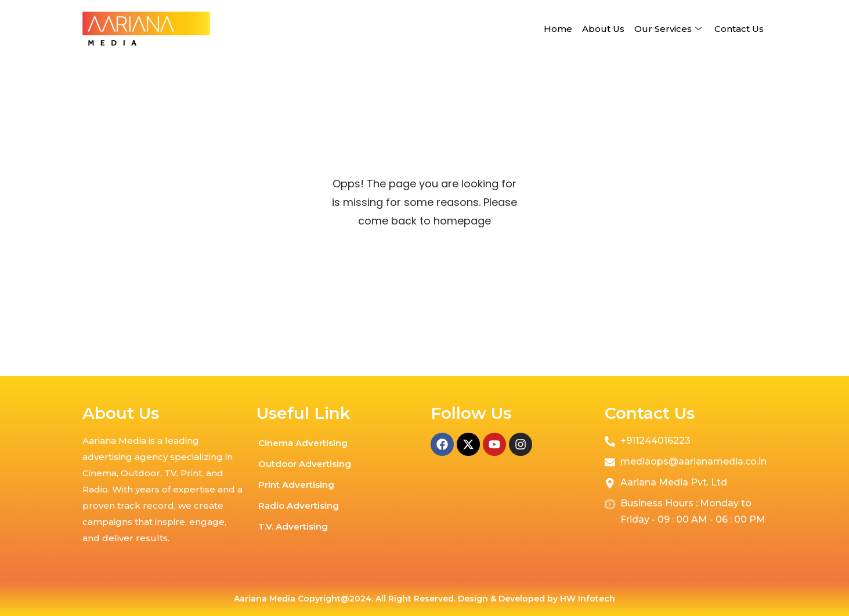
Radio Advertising (299, 506)
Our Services (669, 29)
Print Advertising (296, 485)
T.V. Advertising (293, 526)
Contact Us (739, 29)
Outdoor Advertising (305, 464)
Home (558, 29)
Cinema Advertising (303, 443)
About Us (603, 29)
